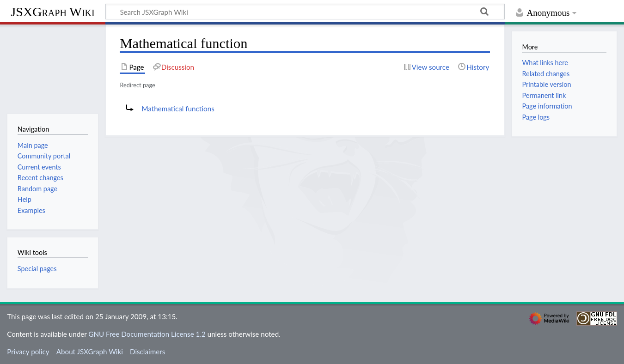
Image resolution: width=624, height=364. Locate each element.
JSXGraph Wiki (52, 12)
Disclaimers (147, 352)
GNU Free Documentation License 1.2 (147, 334)
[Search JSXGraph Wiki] (305, 12)
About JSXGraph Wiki (90, 352)
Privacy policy (28, 352)
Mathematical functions (178, 109)
